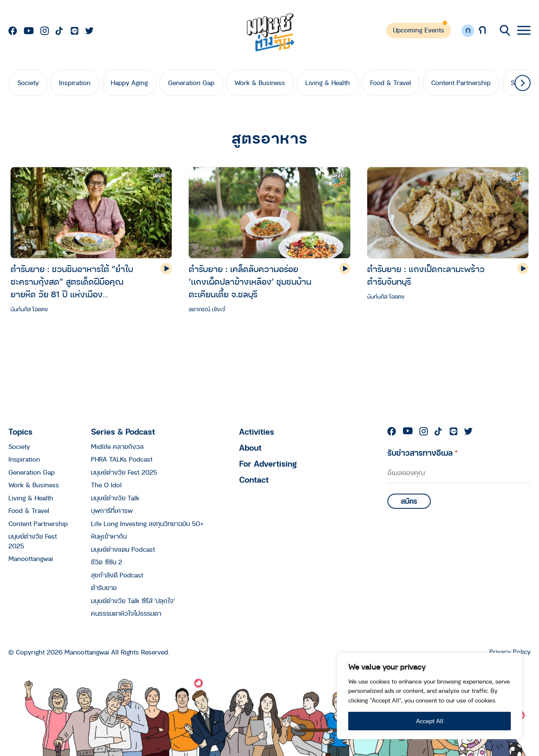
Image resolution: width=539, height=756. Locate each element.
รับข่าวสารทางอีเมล (423, 453)
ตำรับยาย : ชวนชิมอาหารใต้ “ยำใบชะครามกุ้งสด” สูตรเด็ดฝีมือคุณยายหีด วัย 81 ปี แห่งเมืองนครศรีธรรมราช (72, 282)
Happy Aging (129, 83)
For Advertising (268, 463)
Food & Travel (391, 83)
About (250, 447)
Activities (257, 431)
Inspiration (75, 83)
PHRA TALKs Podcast (122, 459)
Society (28, 83)
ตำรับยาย (104, 588)
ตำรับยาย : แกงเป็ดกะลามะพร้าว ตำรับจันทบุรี (426, 275)
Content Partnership (461, 83)
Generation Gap (191, 83)
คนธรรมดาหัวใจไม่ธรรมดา (126, 613)
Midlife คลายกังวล (117, 446)
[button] (523, 83)
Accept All (430, 721)
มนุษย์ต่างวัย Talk (115, 498)
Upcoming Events (419, 30)
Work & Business (260, 83)
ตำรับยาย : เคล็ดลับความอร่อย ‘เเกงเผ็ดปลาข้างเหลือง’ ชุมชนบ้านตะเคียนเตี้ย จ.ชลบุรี (250, 282)
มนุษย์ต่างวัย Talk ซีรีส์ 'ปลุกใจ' (133, 601)
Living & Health (328, 83)
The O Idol (106, 485)
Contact (254, 480)
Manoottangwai (31, 558)
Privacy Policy (510, 652)
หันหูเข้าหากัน (109, 536)
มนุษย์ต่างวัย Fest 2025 (124, 472)
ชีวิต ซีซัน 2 (107, 562)
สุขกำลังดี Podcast (117, 575)
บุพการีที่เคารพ (112, 510)
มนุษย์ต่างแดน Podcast (123, 549)
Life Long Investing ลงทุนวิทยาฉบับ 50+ (147, 524)
